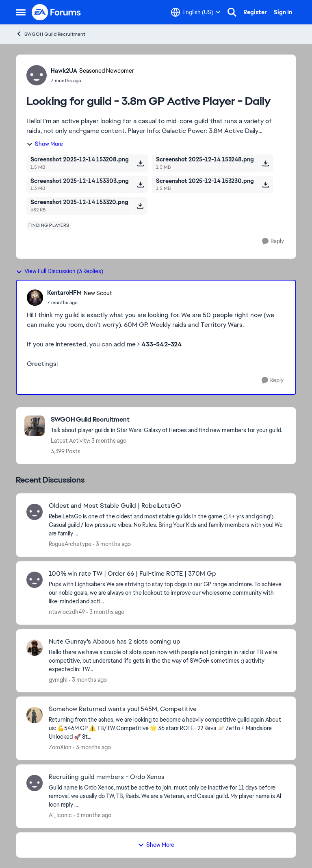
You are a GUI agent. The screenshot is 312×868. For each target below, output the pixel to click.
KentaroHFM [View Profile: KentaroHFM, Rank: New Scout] (64, 293)
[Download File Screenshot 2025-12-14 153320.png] (140, 206)
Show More (45, 144)
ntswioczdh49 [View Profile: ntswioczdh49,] (67, 612)
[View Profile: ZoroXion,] (35, 715)
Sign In (283, 12)
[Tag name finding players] (49, 225)
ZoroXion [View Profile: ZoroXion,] (60, 747)
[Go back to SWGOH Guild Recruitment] (167, 420)
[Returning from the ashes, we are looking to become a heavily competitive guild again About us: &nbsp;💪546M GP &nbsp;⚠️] (167, 728)
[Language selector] (196, 12)
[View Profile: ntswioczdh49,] (35, 580)
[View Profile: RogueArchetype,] (35, 512)
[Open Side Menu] (21, 12)
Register (255, 12)
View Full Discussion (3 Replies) (60, 271)
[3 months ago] (112, 544)
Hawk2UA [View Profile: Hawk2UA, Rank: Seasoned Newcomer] (64, 71)
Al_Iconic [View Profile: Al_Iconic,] (60, 815)
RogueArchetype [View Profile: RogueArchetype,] (70, 544)
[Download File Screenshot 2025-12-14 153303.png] (140, 185)
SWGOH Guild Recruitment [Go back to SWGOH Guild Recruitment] (51, 34)
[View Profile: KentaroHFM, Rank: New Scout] (35, 298)
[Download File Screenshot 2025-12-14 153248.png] (265, 163)
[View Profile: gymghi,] (35, 648)
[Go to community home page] (56, 12)
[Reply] (273, 241)
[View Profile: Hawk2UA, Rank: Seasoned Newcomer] (37, 75)
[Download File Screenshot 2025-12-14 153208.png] (140, 163)
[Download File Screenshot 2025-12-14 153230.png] (265, 185)
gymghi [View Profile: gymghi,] (58, 679)
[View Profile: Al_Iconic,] (35, 783)
